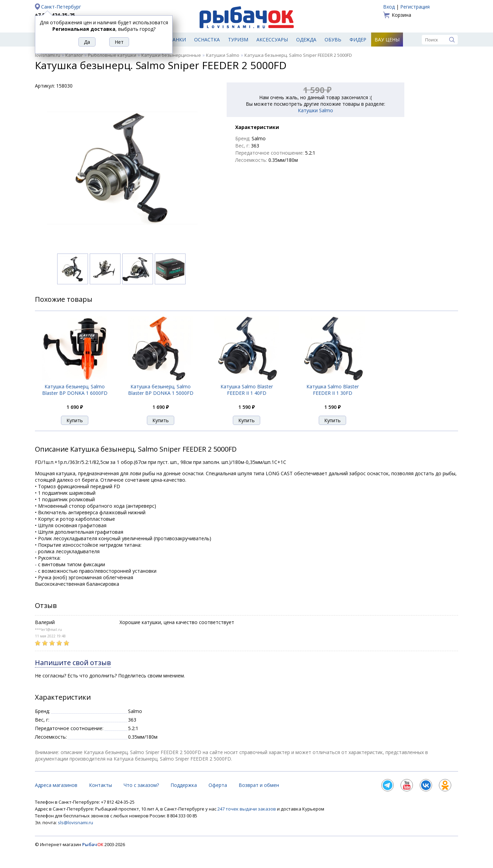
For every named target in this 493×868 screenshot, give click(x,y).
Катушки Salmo (223, 55)
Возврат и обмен (259, 785)
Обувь (333, 40)
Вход (389, 7)
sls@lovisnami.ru (75, 822)
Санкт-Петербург (61, 7)
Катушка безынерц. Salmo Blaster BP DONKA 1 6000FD (75, 390)
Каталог (74, 55)
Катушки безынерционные (171, 55)
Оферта (218, 785)
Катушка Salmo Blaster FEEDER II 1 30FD (333, 390)
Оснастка (207, 40)
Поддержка (184, 785)
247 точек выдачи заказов (247, 809)
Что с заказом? (141, 785)
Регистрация (415, 7)
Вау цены (387, 40)
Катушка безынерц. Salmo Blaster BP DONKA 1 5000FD (161, 390)
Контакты (100, 785)
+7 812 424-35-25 (55, 15)
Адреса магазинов (56, 785)
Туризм (238, 40)
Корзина (401, 15)
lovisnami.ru (48, 55)
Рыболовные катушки (112, 55)
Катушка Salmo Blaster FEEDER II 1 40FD (247, 390)
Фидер (358, 40)
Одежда (306, 40)
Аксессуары (272, 40)
